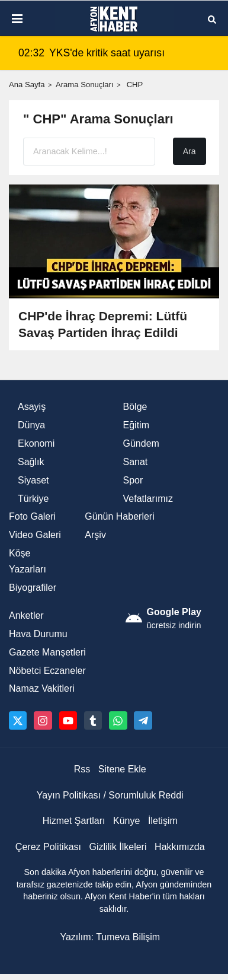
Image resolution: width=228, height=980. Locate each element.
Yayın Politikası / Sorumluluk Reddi (110, 795)
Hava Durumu (38, 634)
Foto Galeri (32, 516)
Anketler (26, 615)
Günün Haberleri (119, 516)
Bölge (135, 407)
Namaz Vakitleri (42, 688)
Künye (126, 821)
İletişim (163, 821)
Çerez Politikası (48, 847)
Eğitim (136, 425)
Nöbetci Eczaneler (47, 671)
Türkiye (33, 499)
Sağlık (31, 462)
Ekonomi (36, 443)
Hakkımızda (179, 847)
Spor (133, 480)
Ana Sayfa (27, 85)
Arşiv (95, 535)
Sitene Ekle (122, 769)
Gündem (141, 443)
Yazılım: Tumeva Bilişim (110, 937)
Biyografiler (33, 588)
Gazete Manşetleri (47, 652)
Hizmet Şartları (74, 821)
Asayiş (32, 407)
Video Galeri (35, 535)
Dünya (31, 425)
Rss (82, 769)
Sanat (136, 462)
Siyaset (33, 480)
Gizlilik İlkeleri (118, 847)
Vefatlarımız (148, 499)
